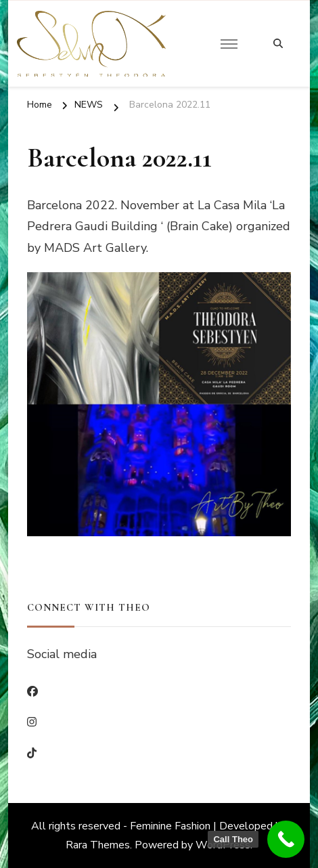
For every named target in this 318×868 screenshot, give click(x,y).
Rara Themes (98, 845)
